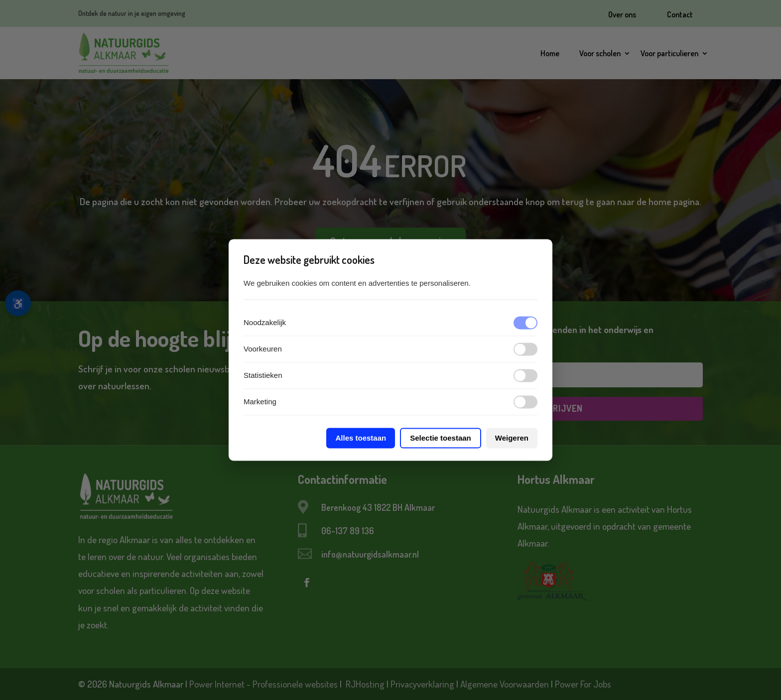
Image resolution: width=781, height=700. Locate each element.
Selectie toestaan (441, 438)
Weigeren (512, 438)
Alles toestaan (361, 438)
